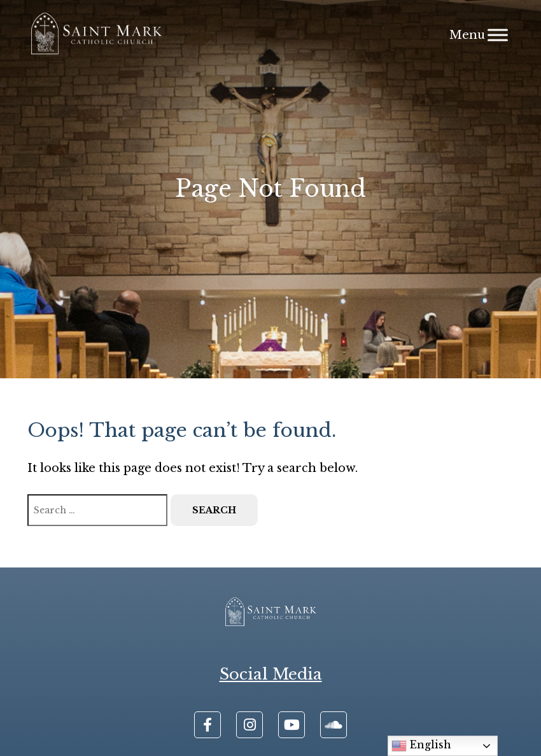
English (421, 746)
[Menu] (498, 35)
